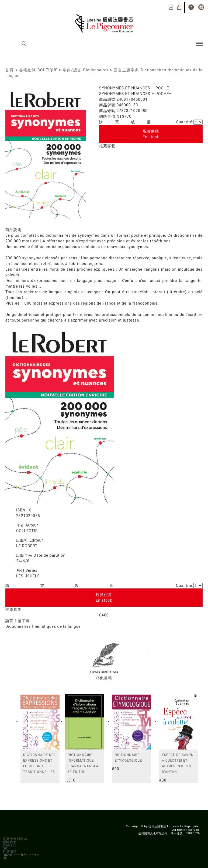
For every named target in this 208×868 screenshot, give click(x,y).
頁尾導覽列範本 (15, 839)
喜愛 (111, 146)
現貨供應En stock (151, 134)
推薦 (103, 146)
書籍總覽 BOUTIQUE (38, 70)
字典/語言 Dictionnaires (86, 70)
